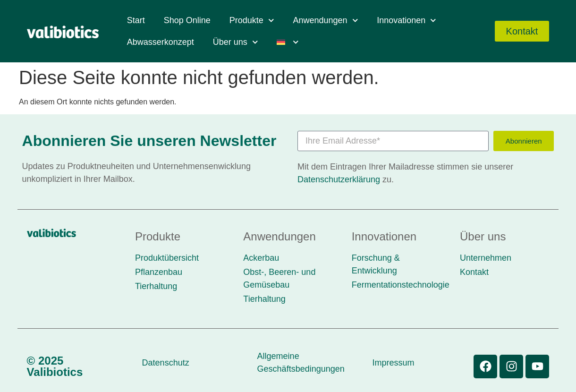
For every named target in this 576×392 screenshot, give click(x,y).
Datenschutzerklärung (339, 179)
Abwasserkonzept (161, 42)
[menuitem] (288, 42)
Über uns (236, 42)
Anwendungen (325, 21)
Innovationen (407, 21)
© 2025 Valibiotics (55, 366)
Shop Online (187, 20)
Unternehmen (486, 258)
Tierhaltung (156, 286)
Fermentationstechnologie (401, 285)
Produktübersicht (167, 258)
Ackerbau (261, 258)
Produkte (252, 21)
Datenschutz (166, 363)
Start (136, 20)
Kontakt (474, 272)
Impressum (394, 363)
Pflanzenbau (159, 272)
